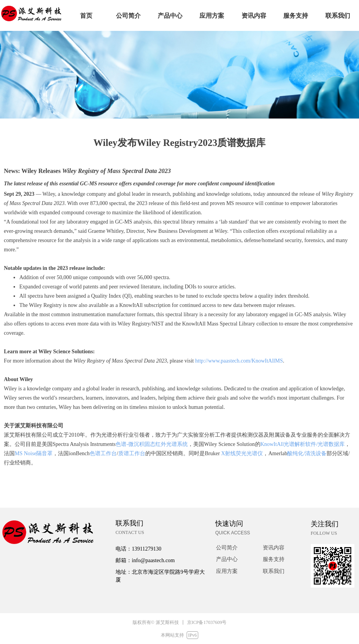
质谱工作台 (132, 453)
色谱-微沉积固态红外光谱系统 (152, 444)
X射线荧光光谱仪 (242, 453)
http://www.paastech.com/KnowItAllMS (239, 361)
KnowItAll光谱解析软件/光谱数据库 (303, 444)
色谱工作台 (103, 453)
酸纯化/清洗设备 (307, 453)
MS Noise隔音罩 (34, 453)
